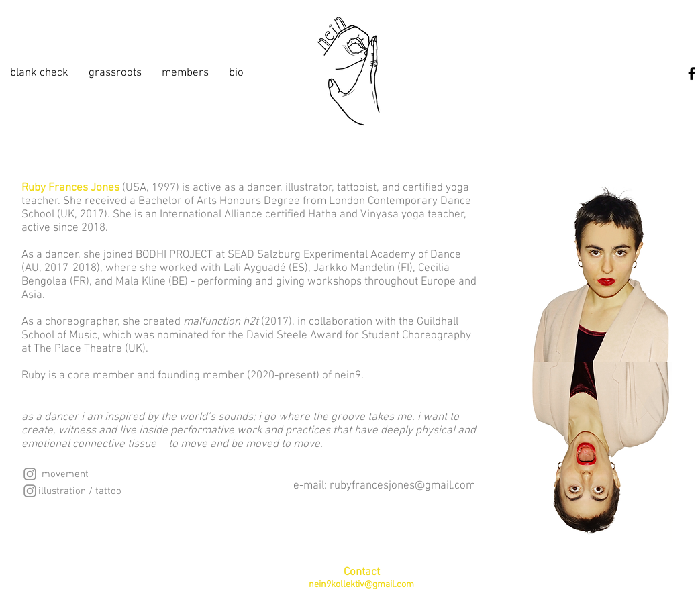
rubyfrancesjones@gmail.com (402, 486)
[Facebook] (692, 73)
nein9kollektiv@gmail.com (361, 585)
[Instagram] (30, 474)
